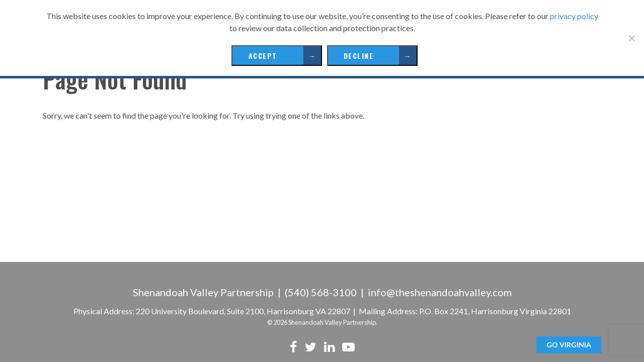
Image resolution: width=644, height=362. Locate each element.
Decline (359, 56)
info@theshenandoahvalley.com (440, 292)
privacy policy (574, 16)
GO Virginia (569, 345)
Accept (263, 56)
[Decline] (631, 38)
